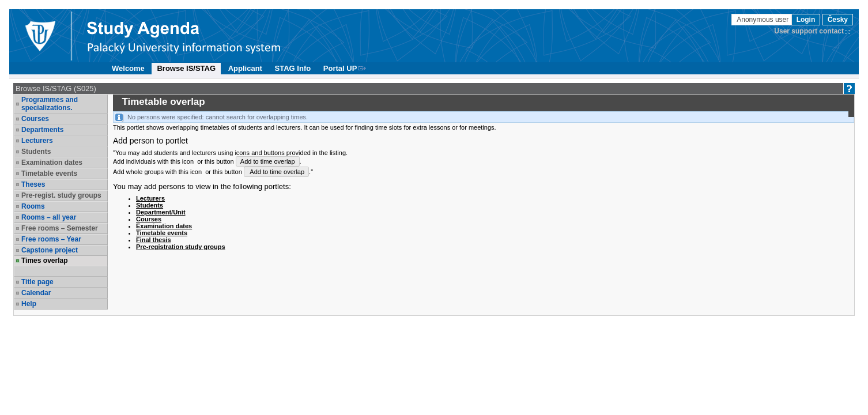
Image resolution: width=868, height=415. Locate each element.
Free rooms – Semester (60, 228)
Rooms (33, 206)
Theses (33, 184)
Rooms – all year (49, 217)
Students (36, 152)
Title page (37, 282)
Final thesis (154, 240)
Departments (42, 130)
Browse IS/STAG (186, 68)
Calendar (36, 293)
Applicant (245, 68)
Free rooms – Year (51, 239)
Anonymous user (763, 20)
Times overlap (44, 261)
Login (806, 20)
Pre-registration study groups (181, 247)
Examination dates (52, 163)
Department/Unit (161, 212)
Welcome (128, 68)
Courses (35, 119)
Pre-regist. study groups (61, 195)
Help (29, 304)
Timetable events (49, 173)
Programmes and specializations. (50, 104)
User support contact (809, 31)
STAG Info (293, 68)
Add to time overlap (268, 161)
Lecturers (37, 141)
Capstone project (50, 250)
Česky (838, 20)
